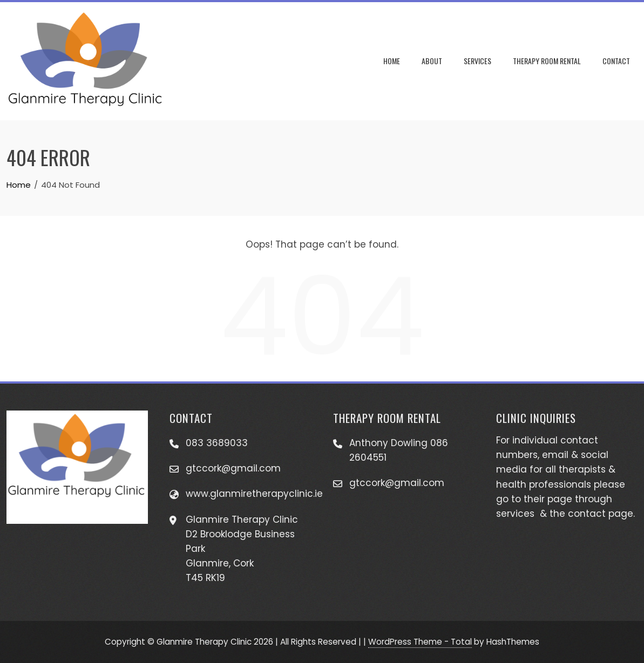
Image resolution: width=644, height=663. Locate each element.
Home (392, 61)
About (432, 61)
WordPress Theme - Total (420, 642)
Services (477, 61)
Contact (616, 61)
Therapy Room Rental (547, 61)
